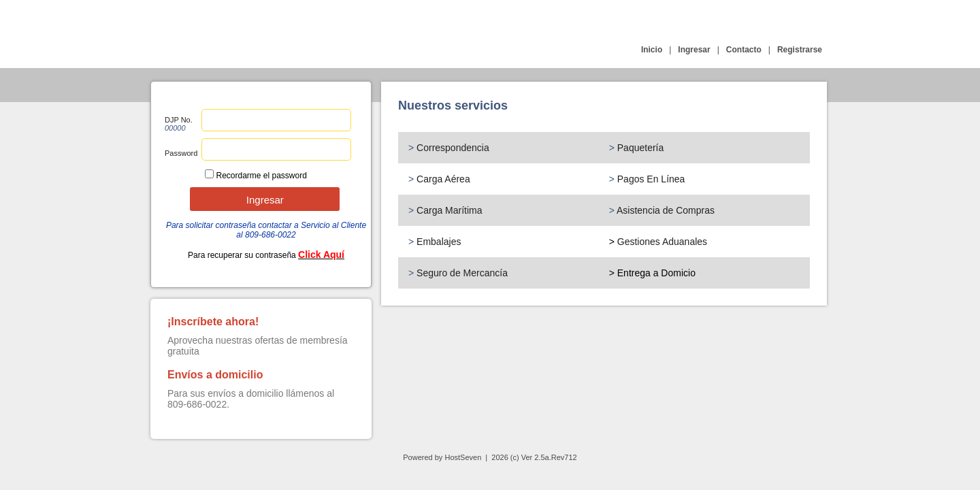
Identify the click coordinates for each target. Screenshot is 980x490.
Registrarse (800, 50)
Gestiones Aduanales (662, 242)
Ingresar (694, 50)
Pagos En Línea (651, 179)
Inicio (652, 50)
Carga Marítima (449, 210)
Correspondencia (453, 148)
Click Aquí (321, 255)
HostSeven (463, 457)
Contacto (744, 50)
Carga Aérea (443, 179)
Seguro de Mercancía (462, 273)
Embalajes (439, 242)
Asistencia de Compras (666, 210)
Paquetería (641, 148)
